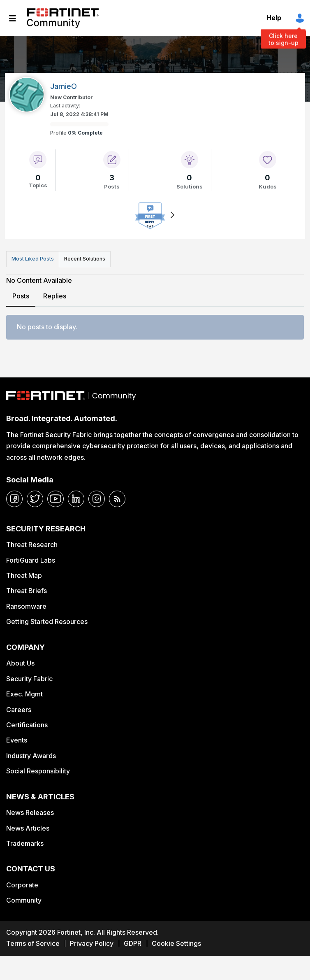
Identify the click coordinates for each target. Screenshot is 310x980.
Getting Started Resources (47, 622)
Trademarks (25, 843)
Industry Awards (31, 756)
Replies (55, 296)
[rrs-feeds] (117, 499)
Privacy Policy (92, 943)
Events (17, 740)
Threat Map (24, 575)
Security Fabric (29, 679)
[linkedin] (76, 499)
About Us (20, 663)
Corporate (22, 885)
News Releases (30, 812)
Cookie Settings (176, 943)
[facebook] (14, 499)
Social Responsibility (38, 771)
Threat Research (32, 545)
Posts (21, 296)
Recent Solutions (85, 259)
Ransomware (26, 606)
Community (24, 900)
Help (274, 18)
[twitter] (35, 499)
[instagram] (97, 499)
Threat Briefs (27, 591)
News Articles (28, 828)
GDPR (133, 943)
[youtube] (56, 499)
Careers (19, 710)
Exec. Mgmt (24, 694)
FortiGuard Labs (31, 560)
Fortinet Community (63, 18)
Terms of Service (33, 943)
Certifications (27, 725)
